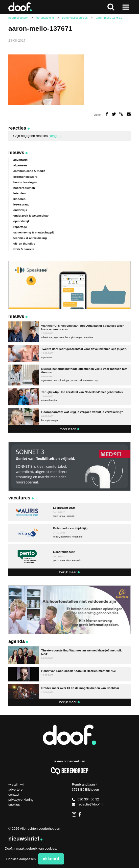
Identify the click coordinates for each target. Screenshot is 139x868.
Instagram (74, 814)
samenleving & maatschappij (34, 232)
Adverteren (16, 789)
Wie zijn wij (16, 784)
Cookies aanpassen (21, 859)
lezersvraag (21, 204)
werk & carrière (24, 249)
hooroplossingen (25, 182)
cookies (50, 848)
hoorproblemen (24, 188)
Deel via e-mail (129, 114)
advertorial (21, 160)
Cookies (14, 805)
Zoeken (111, 7)
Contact (14, 795)
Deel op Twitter (114, 114)
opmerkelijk (22, 221)
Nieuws (16, 152)
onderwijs (20, 210)
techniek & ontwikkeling (30, 238)
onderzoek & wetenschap (31, 215)
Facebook (81, 814)
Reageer (55, 136)
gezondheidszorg (26, 177)
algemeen (20, 165)
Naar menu (126, 7)
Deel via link (121, 114)
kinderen (19, 199)
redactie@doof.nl (87, 804)
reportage (20, 227)
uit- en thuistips (24, 243)
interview (20, 193)
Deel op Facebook (107, 114)
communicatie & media (29, 171)
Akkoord (51, 859)
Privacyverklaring (21, 800)
